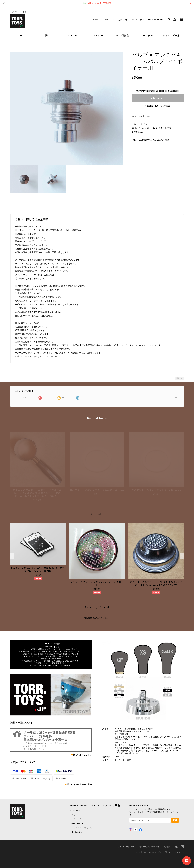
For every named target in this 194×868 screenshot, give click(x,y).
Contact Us (77, 832)
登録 (175, 820)
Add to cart (158, 98)
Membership (156, 20)
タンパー (72, 36)
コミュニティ (138, 20)
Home (96, 20)
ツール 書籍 (147, 36)
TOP (111, 847)
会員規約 (167, 847)
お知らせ (123, 20)
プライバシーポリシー (126, 847)
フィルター (97, 36)
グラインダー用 (171, 36)
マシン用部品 (122, 36)
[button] (12, 556)
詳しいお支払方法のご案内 (79, 784)
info (22, 36)
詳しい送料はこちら (82, 755)
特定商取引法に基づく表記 (149, 847)
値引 (47, 36)
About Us (109, 20)
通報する (179, 378)
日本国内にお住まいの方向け (158, 106)
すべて (24, 398)
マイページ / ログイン (83, 828)
